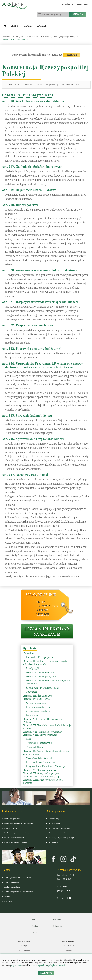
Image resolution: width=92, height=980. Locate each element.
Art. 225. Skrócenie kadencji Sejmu (27, 416)
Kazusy (42, 610)
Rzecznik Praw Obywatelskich (42, 762)
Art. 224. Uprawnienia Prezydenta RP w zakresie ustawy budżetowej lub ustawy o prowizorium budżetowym (42, 365)
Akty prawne (34, 36)
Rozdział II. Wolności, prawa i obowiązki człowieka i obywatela (45, 663)
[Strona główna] (5, 26)
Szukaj (78, 14)
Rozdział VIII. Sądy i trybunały (40, 735)
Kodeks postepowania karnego (16, 842)
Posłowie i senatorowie (38, 707)
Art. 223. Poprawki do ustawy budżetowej (31, 349)
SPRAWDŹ (72, 55)
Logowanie (83, 4)
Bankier (68, 951)
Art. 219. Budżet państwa (20, 205)
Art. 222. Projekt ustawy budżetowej (28, 325)
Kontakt (35, 926)
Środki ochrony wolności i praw (43, 688)
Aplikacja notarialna (12, 887)
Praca (35, 932)
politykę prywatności (57, 965)
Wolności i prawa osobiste (40, 672)
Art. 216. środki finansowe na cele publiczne (33, 101)
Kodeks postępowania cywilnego (17, 833)
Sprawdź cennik (41, 595)
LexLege (43, 614)
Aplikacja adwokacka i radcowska (18, 877)
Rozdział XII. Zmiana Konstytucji (41, 777)
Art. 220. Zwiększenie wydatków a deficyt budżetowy (39, 270)
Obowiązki (31, 692)
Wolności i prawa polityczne (41, 676)
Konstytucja (53, 842)
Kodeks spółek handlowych (59, 833)
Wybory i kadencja (36, 703)
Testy (14, 26)
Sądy (28, 739)
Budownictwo (24, 951)
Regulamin (57, 926)
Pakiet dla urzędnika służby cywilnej (19, 823)
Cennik (28, 26)
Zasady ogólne (34, 668)
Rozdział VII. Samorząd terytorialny (43, 732)
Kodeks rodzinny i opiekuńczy (61, 828)
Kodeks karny (54, 819)
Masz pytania (64, 898)
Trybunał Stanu (34, 747)
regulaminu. (16, 965)
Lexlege (24, 945)
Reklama (57, 920)
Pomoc (35, 920)
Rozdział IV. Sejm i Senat (37, 699)
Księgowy (8, 901)
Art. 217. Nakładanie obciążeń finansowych (32, 167)
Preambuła (29, 653)
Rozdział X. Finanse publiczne (16, 39)
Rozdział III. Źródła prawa (38, 696)
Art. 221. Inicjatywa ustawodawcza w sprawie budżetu (40, 302)
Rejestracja (68, 4)
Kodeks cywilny (11, 828)
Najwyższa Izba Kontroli (39, 758)
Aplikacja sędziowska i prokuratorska (19, 892)
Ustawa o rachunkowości (14, 837)
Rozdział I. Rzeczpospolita (40, 657)
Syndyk (7, 896)
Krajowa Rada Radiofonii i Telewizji (45, 766)
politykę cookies (40, 965)
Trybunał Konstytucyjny (39, 743)
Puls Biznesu (68, 945)
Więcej (42, 26)
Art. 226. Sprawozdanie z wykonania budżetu (34, 439)
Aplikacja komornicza (13, 882)
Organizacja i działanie (38, 711)
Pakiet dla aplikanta (12, 819)
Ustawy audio (47, 606)
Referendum (32, 715)
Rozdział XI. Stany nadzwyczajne (41, 773)
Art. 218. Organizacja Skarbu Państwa (29, 190)
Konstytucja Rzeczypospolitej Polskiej (59, 36)
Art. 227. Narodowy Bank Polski (25, 475)
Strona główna (19, 36)
